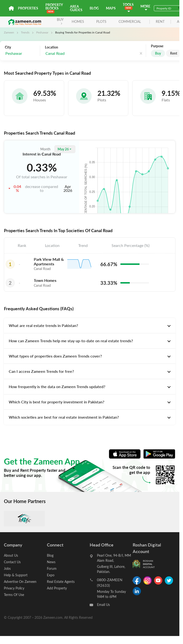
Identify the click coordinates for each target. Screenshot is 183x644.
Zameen (9, 32)
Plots (101, 21)
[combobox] (69, 53)
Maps (111, 8)
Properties (28, 8)
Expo (51, 575)
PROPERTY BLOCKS (54, 8)
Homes (78, 21)
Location (52, 47)
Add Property (57, 588)
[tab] (90, 326)
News (51, 562)
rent (160, 22)
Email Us (103, 605)
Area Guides (76, 8)
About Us (11, 555)
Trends (25, 32)
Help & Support (16, 575)
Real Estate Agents (61, 582)
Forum (52, 568)
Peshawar (42, 32)
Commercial (130, 21)
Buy (158, 53)
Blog (94, 8)
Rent (174, 53)
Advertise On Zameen (20, 582)
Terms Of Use (14, 595)
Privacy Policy (14, 588)
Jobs (7, 568)
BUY (60, 21)
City (8, 47)
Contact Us (12, 562)
